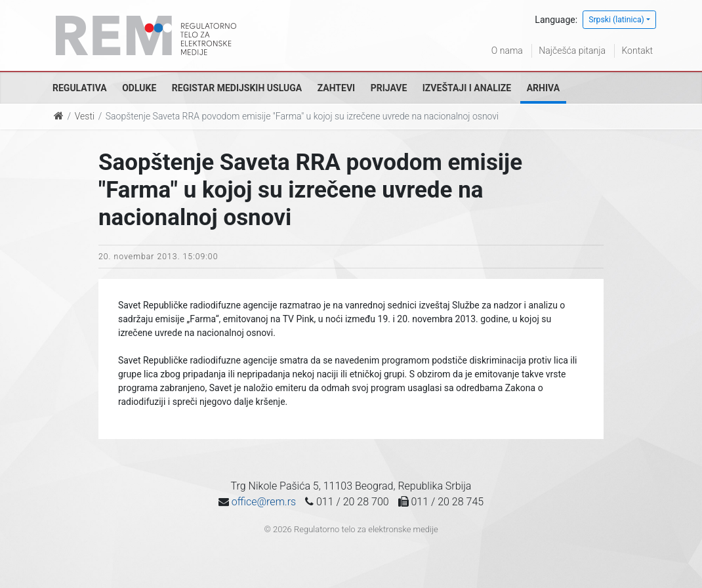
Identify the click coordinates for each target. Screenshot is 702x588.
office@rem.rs (264, 502)
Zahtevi (336, 88)
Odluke (139, 88)
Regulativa (80, 88)
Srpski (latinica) (616, 20)
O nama (507, 51)
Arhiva (543, 88)
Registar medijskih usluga (237, 88)
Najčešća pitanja (572, 51)
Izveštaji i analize (467, 88)
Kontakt (637, 51)
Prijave (389, 88)
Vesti (85, 116)
